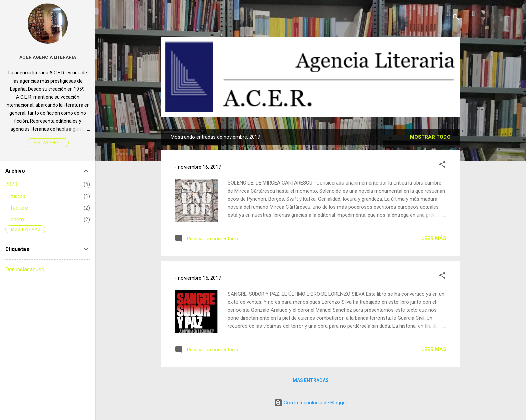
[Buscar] (456, 18)
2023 (11, 184)
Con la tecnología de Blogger (311, 403)
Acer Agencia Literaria (48, 57)
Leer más (434, 238)
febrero (19, 208)
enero (17, 220)
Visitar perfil (48, 143)
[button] (442, 166)
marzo (18, 196)
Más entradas (311, 380)
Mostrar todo (430, 137)
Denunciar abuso (25, 270)
